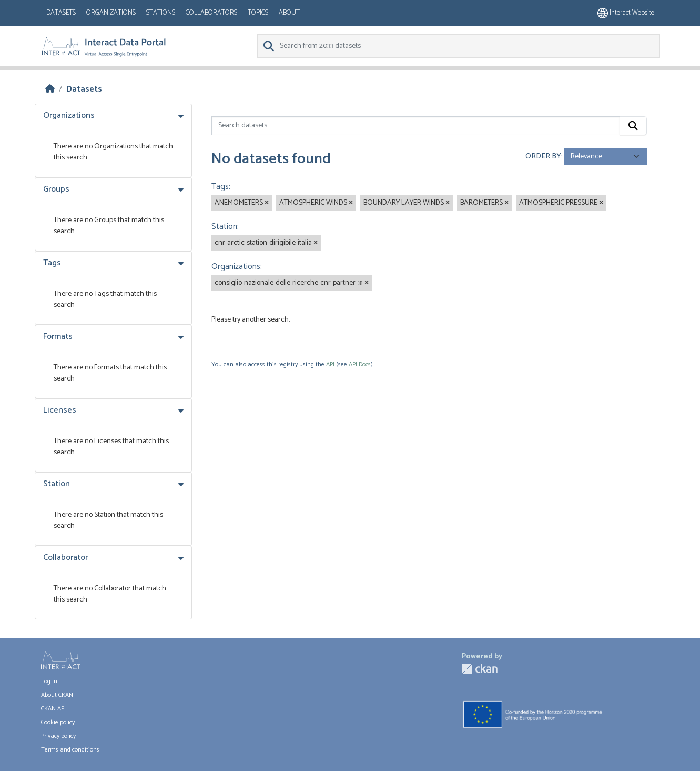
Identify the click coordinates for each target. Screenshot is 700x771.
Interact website (626, 13)
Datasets (61, 13)
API (330, 364)
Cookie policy (58, 722)
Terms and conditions (70, 750)
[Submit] (633, 126)
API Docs (360, 364)
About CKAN (57, 695)
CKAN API (53, 709)
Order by (543, 157)
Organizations (111, 13)
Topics (258, 13)
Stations (161, 13)
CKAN (480, 669)
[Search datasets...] (416, 126)
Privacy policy (58, 736)
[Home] (50, 89)
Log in (49, 681)
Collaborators (211, 13)
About (289, 13)
